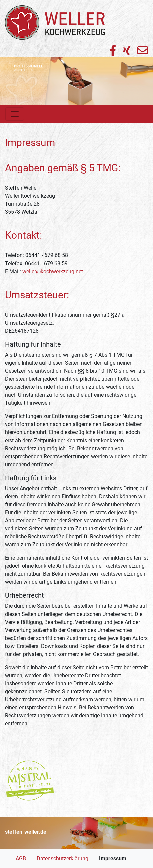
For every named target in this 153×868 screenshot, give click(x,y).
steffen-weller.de (26, 832)
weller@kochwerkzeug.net (53, 271)
